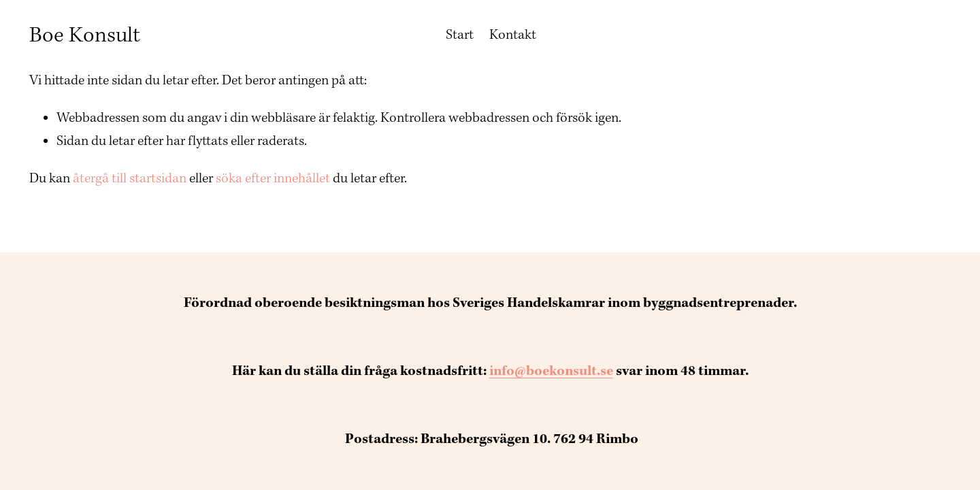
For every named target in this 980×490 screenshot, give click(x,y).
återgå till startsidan (130, 178)
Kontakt (513, 35)
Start (460, 35)
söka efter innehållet (273, 178)
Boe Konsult (85, 35)
